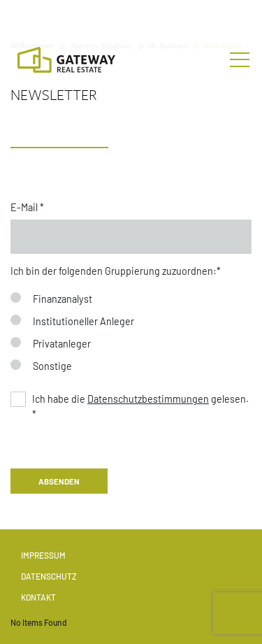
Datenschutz (49, 576)
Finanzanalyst (63, 299)
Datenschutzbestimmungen (148, 399)
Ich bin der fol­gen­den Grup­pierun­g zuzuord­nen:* (116, 271)
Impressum (43, 555)
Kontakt (38, 597)
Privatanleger (62, 344)
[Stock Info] (131, 16)
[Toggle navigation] (240, 60)
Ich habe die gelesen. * (140, 407)
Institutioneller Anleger (83, 321)
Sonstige (52, 366)
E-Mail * (27, 207)
